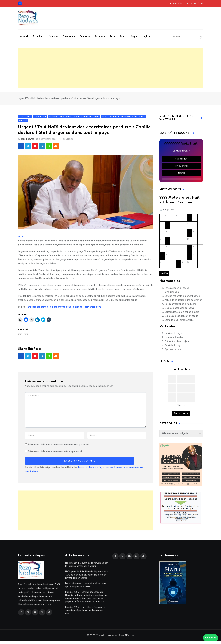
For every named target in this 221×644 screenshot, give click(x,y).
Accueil (24, 37)
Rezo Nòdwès (126, 638)
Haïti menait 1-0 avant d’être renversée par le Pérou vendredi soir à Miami (86, 568)
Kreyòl (134, 37)
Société (99, 37)
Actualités (38, 37)
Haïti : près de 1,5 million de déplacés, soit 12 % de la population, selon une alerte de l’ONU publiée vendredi (86, 578)
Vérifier (164, 275)
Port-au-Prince (181, 167)
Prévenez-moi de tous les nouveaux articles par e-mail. (55, 453)
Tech (112, 37)
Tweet (21, 238)
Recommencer (181, 415)
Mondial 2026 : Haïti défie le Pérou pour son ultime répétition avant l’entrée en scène (85, 614)
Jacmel (181, 175)
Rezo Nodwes (27, 141)
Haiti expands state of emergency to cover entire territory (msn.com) (64, 309)
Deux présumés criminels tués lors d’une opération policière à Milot (86, 588)
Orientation (69, 37)
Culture (84, 37)
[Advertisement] (111, 68)
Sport (123, 37)
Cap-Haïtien (181, 160)
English (146, 37)
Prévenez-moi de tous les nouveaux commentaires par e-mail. (59, 446)
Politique (53, 37)
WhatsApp (211, 638)
